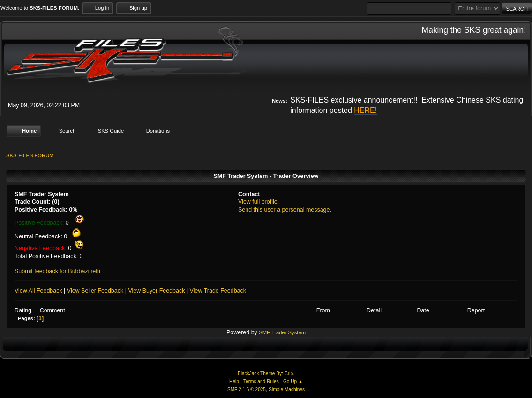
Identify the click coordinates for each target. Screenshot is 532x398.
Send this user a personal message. (285, 210)
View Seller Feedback (95, 291)
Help (234, 381)
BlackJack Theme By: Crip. (266, 373)
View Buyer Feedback (156, 291)
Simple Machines (287, 389)
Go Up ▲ (293, 381)
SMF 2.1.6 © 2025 (247, 389)
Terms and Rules (261, 381)
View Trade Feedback (218, 291)
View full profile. (259, 202)
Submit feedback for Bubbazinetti (57, 271)
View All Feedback (38, 291)
